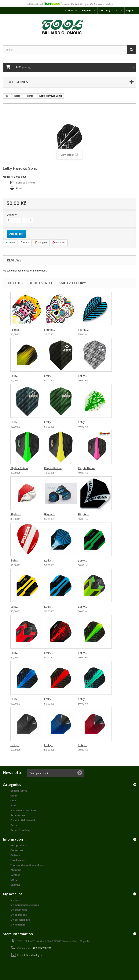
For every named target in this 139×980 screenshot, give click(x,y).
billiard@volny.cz (33, 955)
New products (19, 845)
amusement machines (23, 810)
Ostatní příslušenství (23, 820)
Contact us (71, 10)
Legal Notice (18, 860)
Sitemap (15, 885)
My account (13, 894)
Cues (13, 801)
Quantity (12, 215)
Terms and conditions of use (27, 865)
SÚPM (14, 880)
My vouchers (18, 925)
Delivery (15, 855)
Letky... (15, 376)
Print (19, 188)
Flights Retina (19, 468)
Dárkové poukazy (21, 830)
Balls (13, 805)
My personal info (20, 920)
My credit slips (19, 910)
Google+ (41, 242)
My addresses (19, 915)
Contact (15, 875)
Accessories (18, 815)
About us (16, 870)
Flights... (16, 330)
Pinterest (59, 242)
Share (25, 242)
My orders (16, 900)
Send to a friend (25, 183)
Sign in (130, 10)
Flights (29, 96)
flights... (15, 560)
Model (6, 177)
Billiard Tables (19, 791)
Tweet (10, 242)
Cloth (14, 796)
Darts (17, 96)
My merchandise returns (25, 905)
